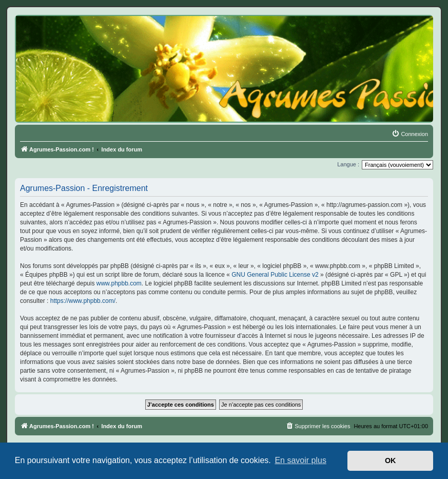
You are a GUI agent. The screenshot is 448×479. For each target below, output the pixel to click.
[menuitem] (410, 134)
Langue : (348, 164)
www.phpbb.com (119, 283)
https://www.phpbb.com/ (83, 301)
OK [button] (391, 461)
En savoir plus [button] (300, 460)
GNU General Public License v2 (275, 275)
